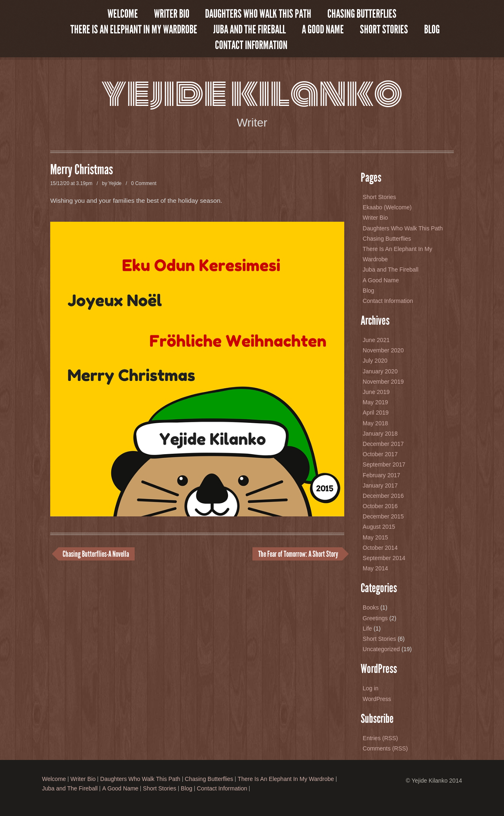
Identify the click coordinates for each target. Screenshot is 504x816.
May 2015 (375, 537)
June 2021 (376, 340)
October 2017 (380, 454)
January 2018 (380, 434)
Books (371, 607)
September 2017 (384, 464)
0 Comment (143, 183)
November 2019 (383, 382)
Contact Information (251, 45)
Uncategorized (381, 649)
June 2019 (376, 392)
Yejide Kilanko (252, 93)
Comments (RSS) (385, 748)
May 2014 (375, 568)
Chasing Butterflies (362, 14)
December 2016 (383, 496)
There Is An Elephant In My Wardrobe (134, 30)
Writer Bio (172, 14)
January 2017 (380, 485)
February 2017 (381, 475)
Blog (432, 30)
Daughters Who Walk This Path (258, 14)
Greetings (375, 618)
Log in (371, 688)
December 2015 (383, 516)
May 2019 (375, 402)
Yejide (115, 183)
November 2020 (383, 350)
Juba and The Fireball (250, 30)
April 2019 (376, 413)
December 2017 (383, 444)
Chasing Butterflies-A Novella (96, 554)
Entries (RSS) (380, 738)
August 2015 (379, 527)
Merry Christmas (82, 170)
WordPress (377, 699)
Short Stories (384, 30)
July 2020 (375, 361)
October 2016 (380, 506)
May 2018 (375, 423)
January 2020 (380, 371)
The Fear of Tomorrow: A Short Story (298, 554)
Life (367, 628)
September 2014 (384, 558)
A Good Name (323, 30)
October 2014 (380, 548)
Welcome (123, 14)
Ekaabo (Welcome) (387, 207)
